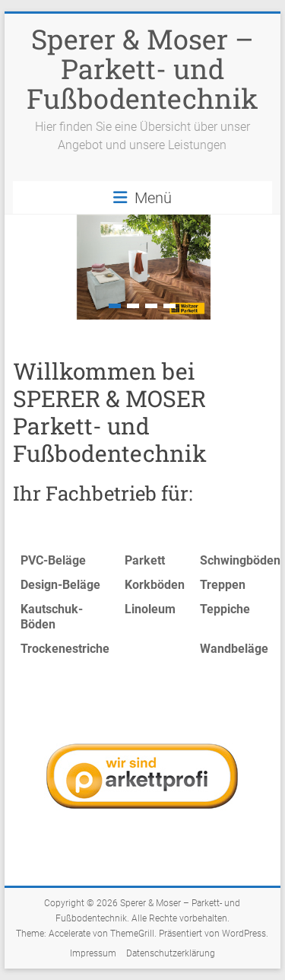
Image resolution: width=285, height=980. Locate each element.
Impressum (93, 953)
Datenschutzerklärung (171, 953)
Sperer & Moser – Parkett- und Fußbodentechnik (142, 68)
